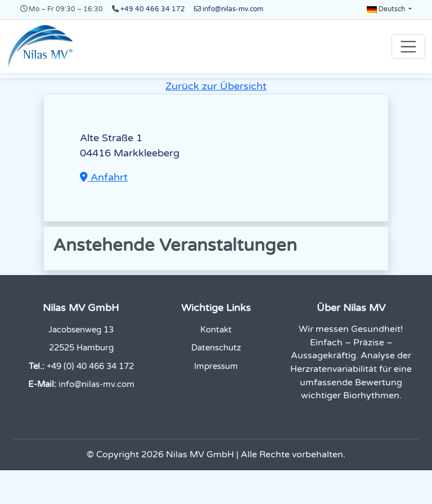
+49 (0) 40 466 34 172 (90, 366)
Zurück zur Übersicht (216, 86)
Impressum (216, 366)
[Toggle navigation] (408, 47)
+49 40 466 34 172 (153, 9)
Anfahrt (104, 177)
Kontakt (216, 330)
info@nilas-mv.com (233, 9)
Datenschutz (216, 348)
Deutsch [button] (387, 9)
